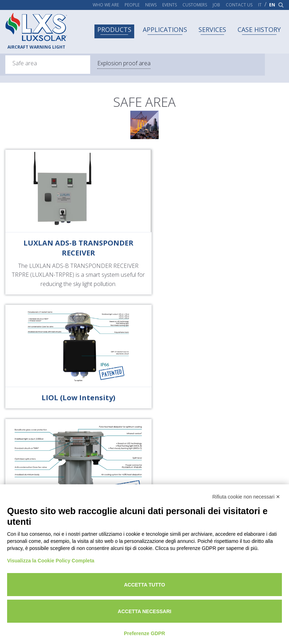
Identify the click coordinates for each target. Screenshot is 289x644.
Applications (165, 29)
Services (212, 29)
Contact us (239, 5)
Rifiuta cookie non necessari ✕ (246, 497)
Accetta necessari (145, 611)
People (132, 5)
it (260, 5)
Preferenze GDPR (144, 633)
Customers (195, 5)
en (272, 5)
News (151, 5)
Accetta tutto (144, 585)
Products (114, 29)
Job (216, 5)
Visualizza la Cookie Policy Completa (51, 561)
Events (170, 5)
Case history (259, 29)
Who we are (106, 5)
